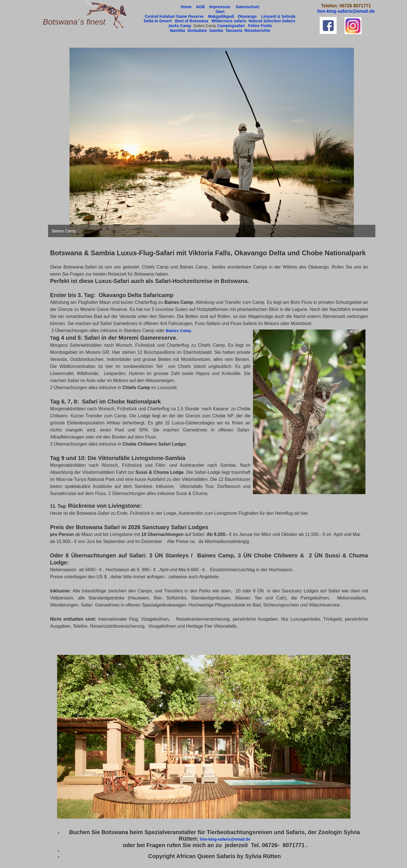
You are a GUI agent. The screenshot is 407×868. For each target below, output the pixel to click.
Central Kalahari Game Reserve (175, 16)
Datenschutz (248, 7)
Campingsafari (231, 26)
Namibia (177, 30)
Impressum (220, 7)
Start (220, 12)
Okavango (248, 16)
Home (186, 7)
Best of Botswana (191, 21)
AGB (201, 7)
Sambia (216, 30)
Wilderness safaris (229, 21)
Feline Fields (260, 26)
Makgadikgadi (221, 16)
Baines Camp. (179, 331)
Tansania (234, 30)
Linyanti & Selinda (278, 16)
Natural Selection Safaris (272, 21)
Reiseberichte (257, 30)
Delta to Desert (158, 21)
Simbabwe (197, 30)
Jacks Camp (179, 26)
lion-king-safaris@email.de (225, 839)
